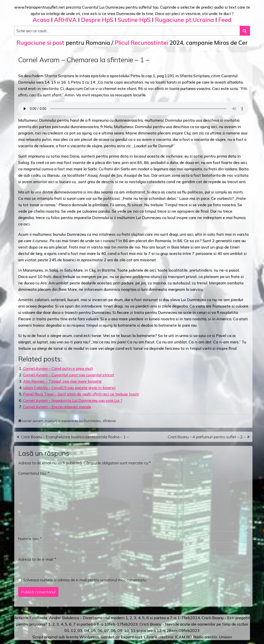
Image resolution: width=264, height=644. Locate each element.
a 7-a (172, 618)
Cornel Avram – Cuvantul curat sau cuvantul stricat (69, 375)
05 (93, 630)
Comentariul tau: (34, 473)
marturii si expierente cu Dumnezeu (73, 421)
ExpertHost (132, 637)
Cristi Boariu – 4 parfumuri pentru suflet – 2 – (207, 437)
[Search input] (127, 31)
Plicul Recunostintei (141, 43)
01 (67, 630)
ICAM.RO (183, 637)
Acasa (41, 20)
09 (120, 630)
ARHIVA (65, 20)
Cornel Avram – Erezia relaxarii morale (57, 407)
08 (113, 630)
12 (159, 630)
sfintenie (109, 421)
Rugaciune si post (40, 43)
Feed (225, 20)
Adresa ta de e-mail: (37, 559)
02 (73, 630)
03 (80, 630)
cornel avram (32, 421)
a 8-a (98, 624)
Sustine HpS (134, 20)
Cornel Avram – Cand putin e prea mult (58, 368)
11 (133, 630)
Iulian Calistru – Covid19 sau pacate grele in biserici (69, 388)
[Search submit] (245, 31)
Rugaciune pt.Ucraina (184, 20)
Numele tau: (30, 539)
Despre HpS (97, 20)
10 (126, 630)
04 (87, 630)
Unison (225, 637)
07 (107, 630)
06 (100, 630)
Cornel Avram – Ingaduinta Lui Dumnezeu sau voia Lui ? (73, 400)
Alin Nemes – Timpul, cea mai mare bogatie (62, 381)
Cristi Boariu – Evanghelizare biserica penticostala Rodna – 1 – (75, 437)
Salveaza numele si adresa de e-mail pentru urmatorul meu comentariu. (85, 580)
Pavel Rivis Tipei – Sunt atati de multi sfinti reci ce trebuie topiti (81, 394)
